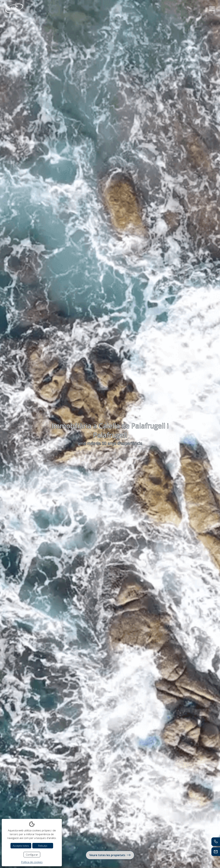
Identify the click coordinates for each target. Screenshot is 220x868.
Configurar (32, 855)
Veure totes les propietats (110, 855)
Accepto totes (21, 846)
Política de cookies (32, 862)
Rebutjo (43, 846)
